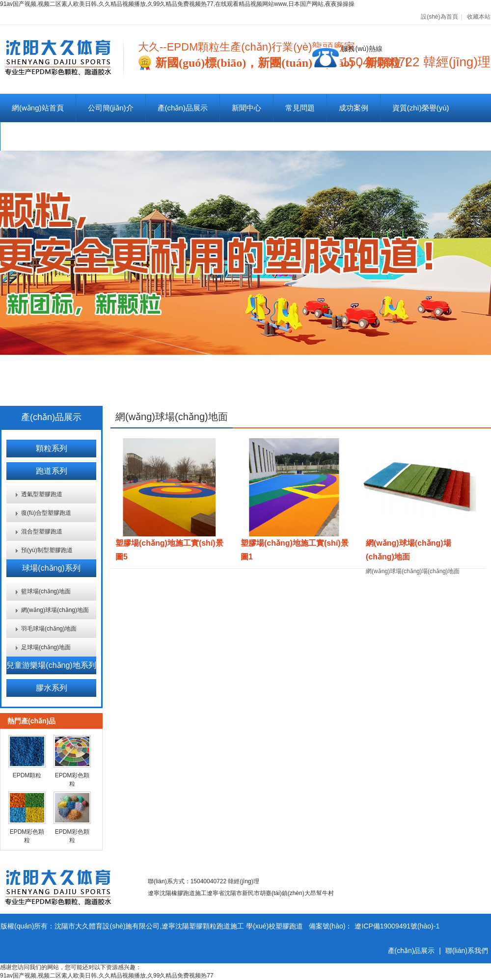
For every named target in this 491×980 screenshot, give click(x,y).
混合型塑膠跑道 (42, 531)
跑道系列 (52, 471)
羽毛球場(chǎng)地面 (49, 629)
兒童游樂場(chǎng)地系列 (51, 665)
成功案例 (354, 108)
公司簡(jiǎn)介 (111, 108)
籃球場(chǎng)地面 (46, 591)
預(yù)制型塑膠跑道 (47, 550)
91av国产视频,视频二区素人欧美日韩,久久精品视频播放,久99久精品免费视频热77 (107, 976)
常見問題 (300, 108)
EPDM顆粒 (27, 775)
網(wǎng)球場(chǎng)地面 (55, 610)
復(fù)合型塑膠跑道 (46, 513)
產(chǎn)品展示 (183, 108)
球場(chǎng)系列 (51, 568)
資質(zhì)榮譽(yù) (421, 108)
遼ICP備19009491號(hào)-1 (397, 926)
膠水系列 (52, 688)
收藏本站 (479, 17)
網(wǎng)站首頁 (38, 108)
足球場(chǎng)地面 (46, 647)
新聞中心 (246, 108)
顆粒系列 (52, 448)
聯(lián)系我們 (35, 136)
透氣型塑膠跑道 (42, 494)
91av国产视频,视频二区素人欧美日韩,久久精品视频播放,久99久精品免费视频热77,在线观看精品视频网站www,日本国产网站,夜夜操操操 (177, 4)
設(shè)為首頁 (439, 17)
